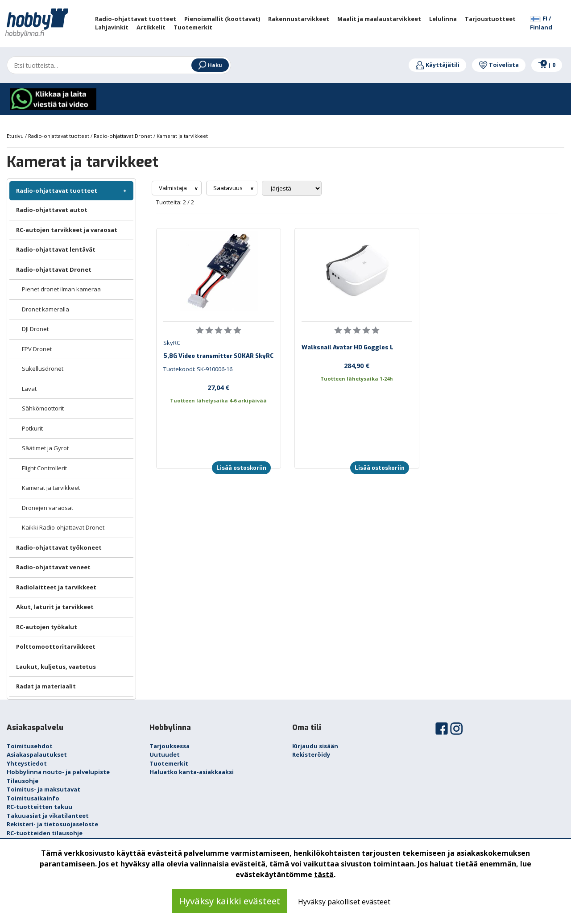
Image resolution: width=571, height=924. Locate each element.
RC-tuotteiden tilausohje (45, 833)
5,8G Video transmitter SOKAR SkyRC (218, 356)
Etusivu (16, 136)
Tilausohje (23, 781)
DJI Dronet (35, 329)
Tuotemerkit (169, 763)
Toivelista (499, 65)
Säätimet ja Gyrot (45, 448)
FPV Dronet (37, 349)
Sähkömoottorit (43, 408)
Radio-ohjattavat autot (52, 210)
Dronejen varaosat (48, 508)
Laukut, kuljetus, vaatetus (56, 667)
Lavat (29, 389)
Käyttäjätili (437, 65)
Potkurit (32, 428)
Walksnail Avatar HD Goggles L (348, 347)
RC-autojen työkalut (47, 627)
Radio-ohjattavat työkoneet (59, 547)
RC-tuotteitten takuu (39, 807)
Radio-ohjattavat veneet (53, 567)
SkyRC (172, 343)
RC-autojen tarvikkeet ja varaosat (67, 230)
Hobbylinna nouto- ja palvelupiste (58, 772)
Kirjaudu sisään (315, 746)
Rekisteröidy (311, 754)
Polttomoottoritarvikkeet (56, 646)
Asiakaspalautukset (37, 754)
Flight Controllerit (44, 468)
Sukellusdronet (43, 369)
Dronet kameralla (46, 309)
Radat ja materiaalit (46, 686)
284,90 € (357, 365)
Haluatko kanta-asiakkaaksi (192, 772)
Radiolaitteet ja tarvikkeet (56, 587)
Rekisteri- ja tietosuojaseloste (52, 824)
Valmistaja (174, 188)
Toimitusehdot (30, 746)
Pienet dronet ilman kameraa (61, 289)
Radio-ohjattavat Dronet (54, 269)
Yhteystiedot (27, 763)
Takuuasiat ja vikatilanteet (48, 816)
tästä (324, 874)
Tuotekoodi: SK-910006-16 (198, 369)
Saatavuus (229, 188)
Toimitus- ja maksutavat (43, 789)
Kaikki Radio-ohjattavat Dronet (63, 527)
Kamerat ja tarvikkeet (51, 488)
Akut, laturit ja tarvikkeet (55, 607)
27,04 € (218, 387)
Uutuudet (165, 754)
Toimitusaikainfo (33, 798)
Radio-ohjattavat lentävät (56, 249)
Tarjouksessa (170, 746)
